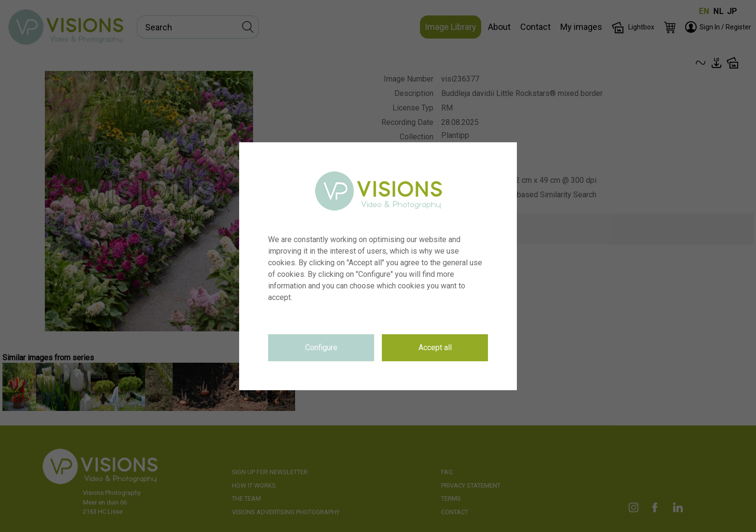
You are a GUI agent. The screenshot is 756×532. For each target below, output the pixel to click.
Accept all (435, 348)
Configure (321, 348)
